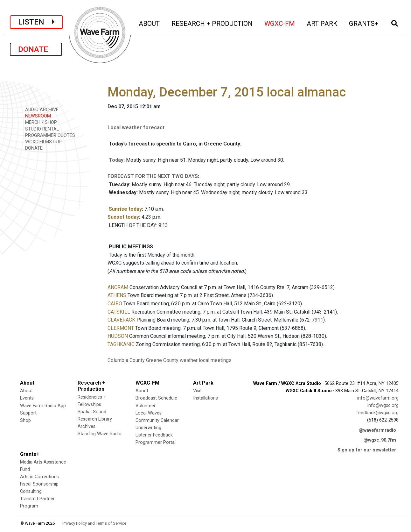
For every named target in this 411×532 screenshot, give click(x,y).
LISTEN (36, 22)
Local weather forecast (136, 128)
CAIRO (115, 304)
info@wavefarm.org (378, 398)
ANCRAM (118, 287)
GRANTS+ (364, 23)
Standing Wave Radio (100, 434)
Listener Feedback (154, 435)
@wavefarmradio (377, 430)
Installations (205, 398)
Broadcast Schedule (156, 398)
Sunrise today (125, 209)
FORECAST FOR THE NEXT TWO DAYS (153, 176)
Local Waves (149, 413)
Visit (197, 391)
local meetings (215, 360)
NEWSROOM (36, 116)
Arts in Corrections (39, 477)
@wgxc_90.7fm (380, 440)
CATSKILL (119, 312)
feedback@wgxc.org (377, 413)
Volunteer (146, 406)
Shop (25, 420)
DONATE (36, 49)
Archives (87, 426)
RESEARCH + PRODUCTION (212, 23)
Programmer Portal (156, 442)
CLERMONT (121, 328)
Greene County (162, 360)
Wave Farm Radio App (43, 406)
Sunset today (123, 217)
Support (28, 413)
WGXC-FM (280, 23)
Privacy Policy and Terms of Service (94, 523)
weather (189, 360)
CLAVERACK (121, 320)
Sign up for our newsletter (367, 450)
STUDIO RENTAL (40, 129)
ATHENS (117, 295)
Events (27, 398)
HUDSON (118, 336)
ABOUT (150, 23)
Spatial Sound (92, 412)
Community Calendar (157, 420)
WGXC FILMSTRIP (41, 142)
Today (116, 160)
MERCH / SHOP (39, 122)
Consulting (31, 491)
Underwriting (148, 428)
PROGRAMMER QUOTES (48, 135)
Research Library (95, 419)
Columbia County (126, 360)
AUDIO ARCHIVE (40, 109)
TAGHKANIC (121, 344)
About (26, 391)
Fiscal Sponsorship (39, 484)
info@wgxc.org (383, 405)
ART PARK (322, 23)
